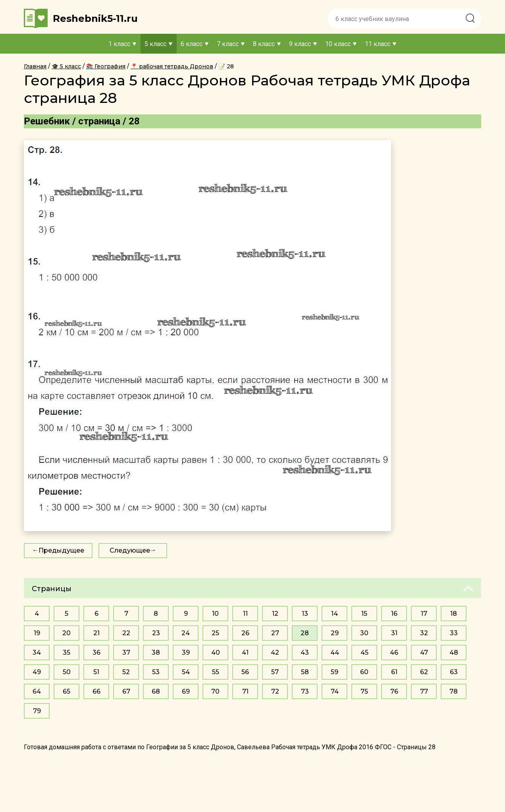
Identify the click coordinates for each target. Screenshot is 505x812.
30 (364, 633)
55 (216, 672)
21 (96, 633)
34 (37, 652)
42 (275, 652)
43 (305, 652)
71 (245, 691)
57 (275, 672)
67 (126, 691)
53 (156, 672)
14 (334, 614)
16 (394, 614)
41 (245, 652)
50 (67, 672)
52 (126, 672)
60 (364, 672)
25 (215, 633)
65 (66, 691)
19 (37, 633)
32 (424, 633)
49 (37, 672)
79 (37, 711)
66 (96, 691)
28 (305, 633)
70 (215, 691)
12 (275, 614)
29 (335, 633)
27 (275, 633)
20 (66, 633)
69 (186, 691)
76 (394, 691)
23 (156, 633)
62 (424, 672)
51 (96, 672)
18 (454, 614)
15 (364, 614)
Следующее (130, 550)
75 (364, 691)
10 (215, 614)
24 (186, 633)
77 (424, 691)
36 (96, 652)
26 (245, 633)
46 (394, 652)
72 (275, 691)
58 (305, 672)
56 (245, 672)
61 (394, 672)
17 (424, 614)
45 (364, 652)
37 (126, 652)
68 (156, 691)
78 (454, 691)
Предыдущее (61, 550)
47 (424, 652)
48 (454, 652)
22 (126, 633)
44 (335, 652)
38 (156, 652)
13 (305, 614)
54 (186, 672)
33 (454, 633)
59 (334, 672)
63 (454, 672)
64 (37, 691)
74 (335, 691)
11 (245, 614)
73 (305, 691)
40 (216, 652)
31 (394, 633)
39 (186, 652)
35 (66, 652)
